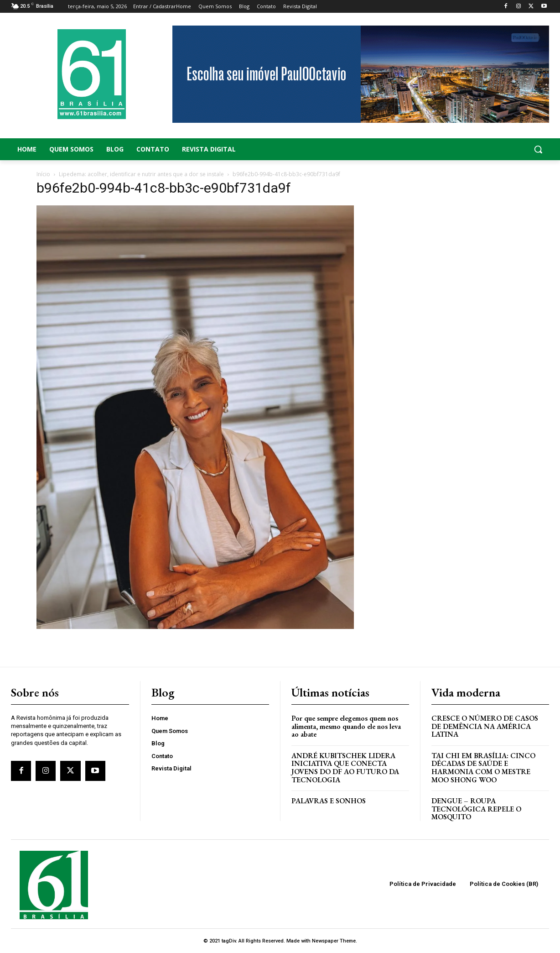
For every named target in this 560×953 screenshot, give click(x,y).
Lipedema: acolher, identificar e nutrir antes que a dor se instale (141, 174)
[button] (490, 149)
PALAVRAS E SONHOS (329, 801)
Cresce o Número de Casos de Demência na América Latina (485, 726)
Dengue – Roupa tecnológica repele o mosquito (476, 809)
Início (43, 174)
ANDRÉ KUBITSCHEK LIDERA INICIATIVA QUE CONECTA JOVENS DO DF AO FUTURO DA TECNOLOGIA (345, 768)
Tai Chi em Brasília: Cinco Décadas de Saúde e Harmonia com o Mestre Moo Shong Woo (483, 768)
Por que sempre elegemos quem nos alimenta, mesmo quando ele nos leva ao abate (346, 726)
